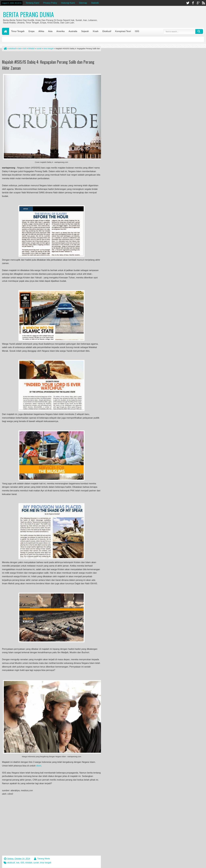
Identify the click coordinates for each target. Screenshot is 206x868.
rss (203, 3)
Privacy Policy (50, 3)
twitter (188, 3)
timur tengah (46, 863)
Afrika (41, 31)
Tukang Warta (43, 859)
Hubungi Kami (68, 3)
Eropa (31, 31)
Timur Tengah (18, 31)
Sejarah (85, 31)
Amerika (61, 31)
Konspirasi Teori (123, 31)
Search (199, 31)
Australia (73, 31)
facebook (193, 3)
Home (6, 31)
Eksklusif (107, 31)
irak (18, 863)
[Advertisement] (49, 56)
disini (39, 766)
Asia (50, 31)
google (198, 3)
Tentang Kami (32, 3)
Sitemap (83, 3)
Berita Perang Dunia (28, 14)
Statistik (95, 3)
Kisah (96, 31)
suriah (36, 863)
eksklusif (11, 863)
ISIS (137, 31)
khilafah (29, 863)
